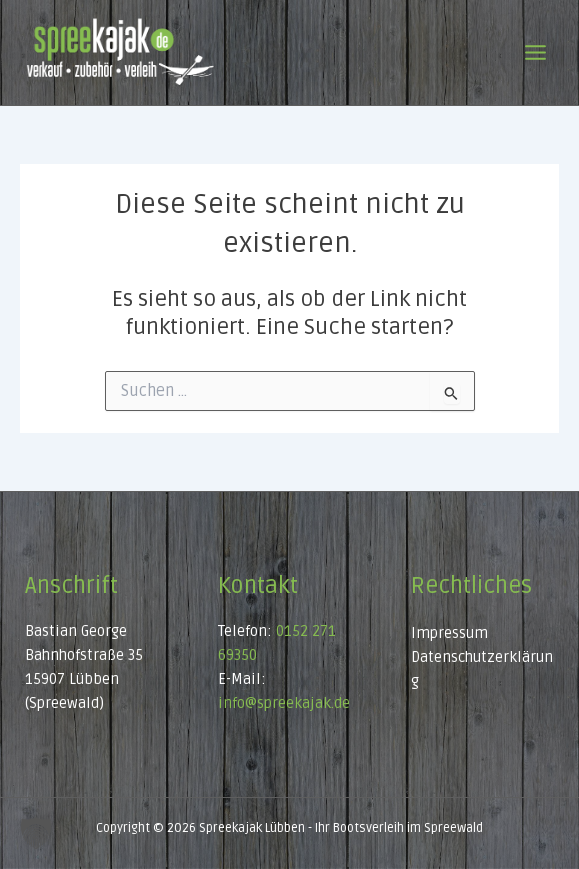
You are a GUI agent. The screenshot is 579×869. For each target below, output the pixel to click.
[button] (36, 833)
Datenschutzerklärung (482, 669)
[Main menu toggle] (535, 52)
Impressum (449, 633)
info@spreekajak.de (284, 703)
